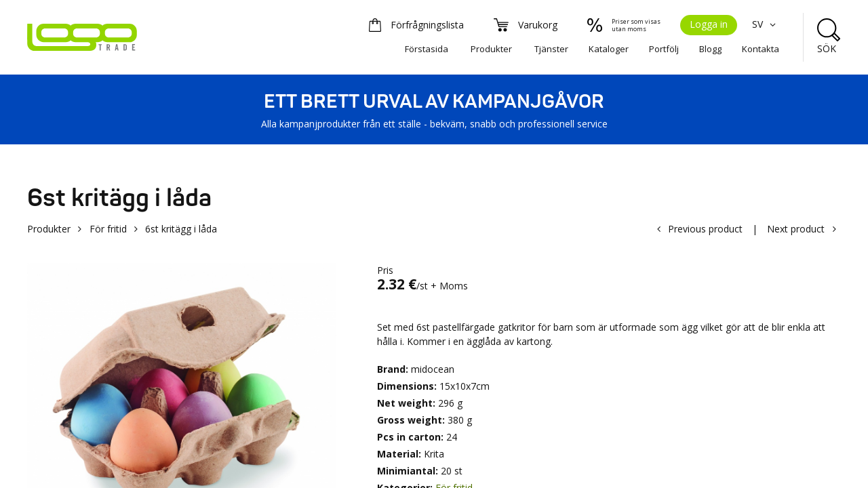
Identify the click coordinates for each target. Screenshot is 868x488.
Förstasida (427, 49)
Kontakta (761, 49)
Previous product (705, 229)
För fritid (108, 229)
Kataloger (609, 49)
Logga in (709, 24)
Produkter (491, 49)
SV (766, 24)
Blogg (710, 49)
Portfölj (664, 49)
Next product (796, 229)
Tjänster (551, 49)
